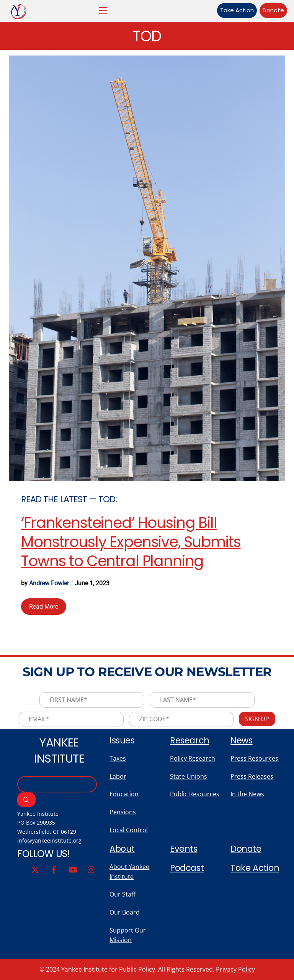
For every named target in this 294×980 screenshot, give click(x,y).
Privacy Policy (235, 969)
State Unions (189, 776)
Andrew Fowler (49, 583)
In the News (247, 794)
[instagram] (91, 869)
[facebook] (54, 869)
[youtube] (73, 869)
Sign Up (257, 719)
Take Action (237, 10)
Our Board (125, 912)
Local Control (129, 830)
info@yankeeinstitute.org (49, 840)
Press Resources (254, 758)
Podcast (187, 868)
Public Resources (195, 794)
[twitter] (35, 869)
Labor (118, 776)
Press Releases (252, 776)
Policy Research (193, 758)
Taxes (118, 758)
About (122, 849)
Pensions (123, 812)
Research (189, 740)
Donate (273, 10)
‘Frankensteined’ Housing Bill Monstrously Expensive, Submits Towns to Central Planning (131, 542)
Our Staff (122, 894)
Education (124, 794)
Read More (44, 607)
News (241, 740)
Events (184, 849)
